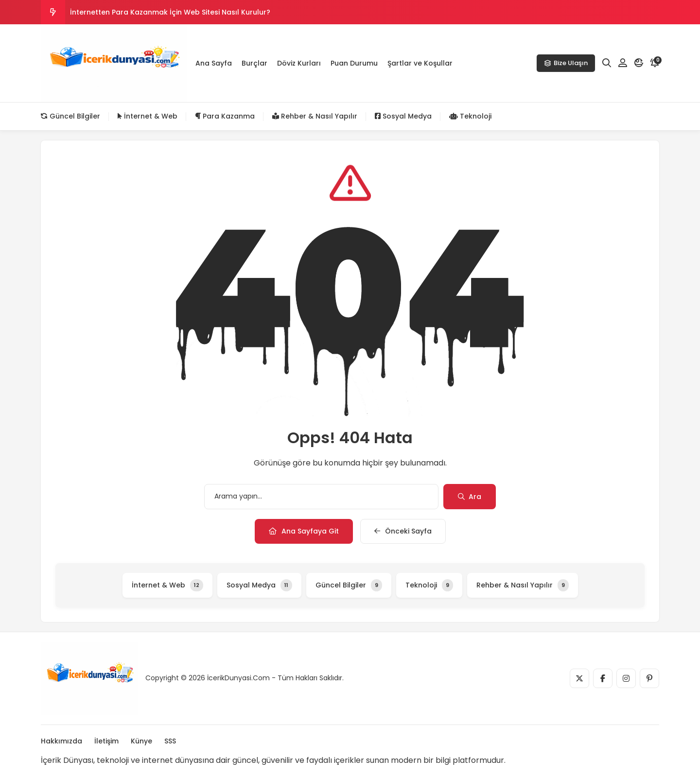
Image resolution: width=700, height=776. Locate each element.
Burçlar (254, 63)
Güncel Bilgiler (70, 116)
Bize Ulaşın (566, 63)
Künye (141, 741)
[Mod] (639, 63)
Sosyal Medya (403, 116)
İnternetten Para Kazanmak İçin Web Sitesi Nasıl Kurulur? (170, 12)
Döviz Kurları (299, 63)
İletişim (106, 741)
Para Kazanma (225, 116)
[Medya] (579, 678)
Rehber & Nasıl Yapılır (315, 116)
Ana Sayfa (214, 63)
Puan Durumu (354, 63)
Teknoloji (470, 116)
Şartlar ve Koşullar (420, 63)
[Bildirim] (655, 63)
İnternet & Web (148, 116)
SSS (170, 741)
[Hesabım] (623, 63)
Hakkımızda (61, 741)
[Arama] (607, 63)
